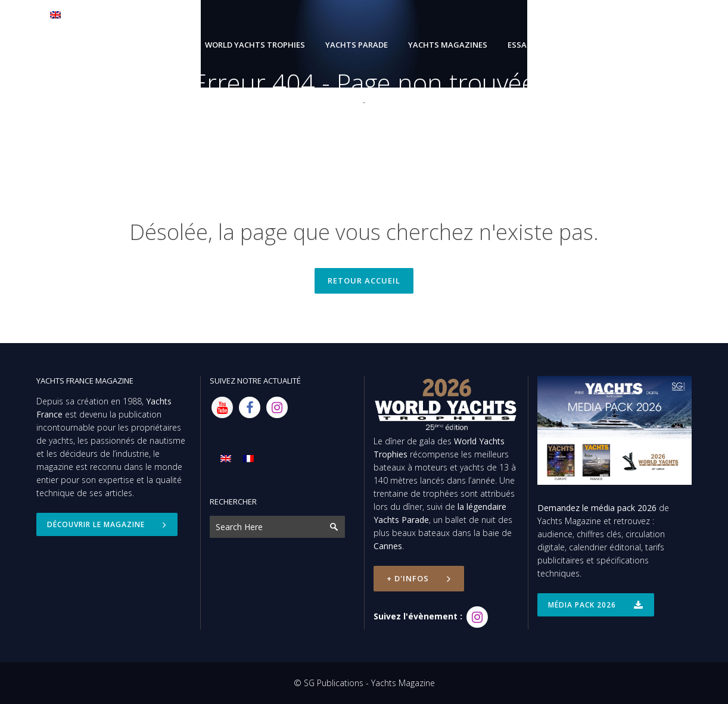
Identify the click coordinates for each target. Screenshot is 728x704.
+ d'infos (419, 578)
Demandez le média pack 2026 (597, 508)
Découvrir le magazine (107, 524)
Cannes (388, 546)
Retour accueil (364, 281)
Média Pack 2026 (596, 605)
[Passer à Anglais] (70, 15)
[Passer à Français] (248, 458)
